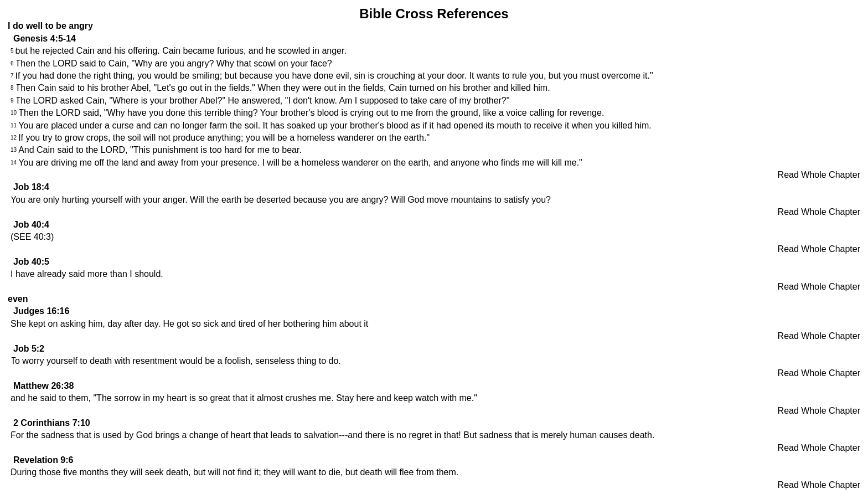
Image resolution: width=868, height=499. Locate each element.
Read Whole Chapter (819, 175)
